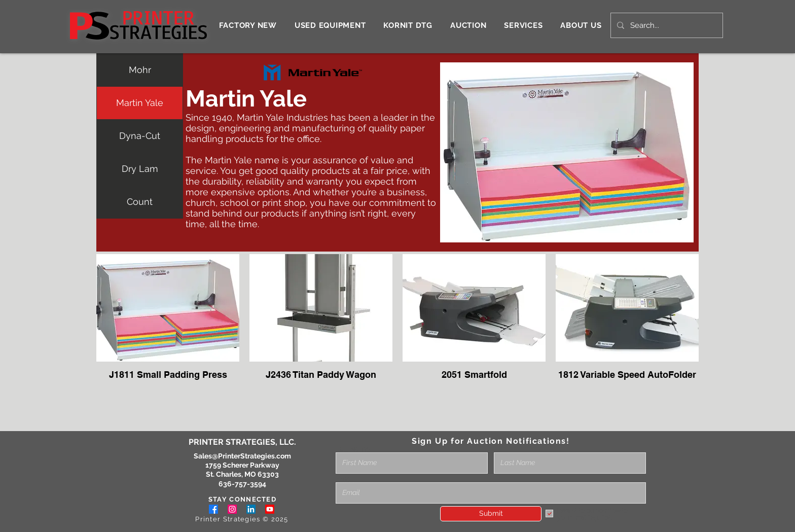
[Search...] (666, 25)
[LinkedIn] (251, 509)
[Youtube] (270, 509)
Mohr (140, 70)
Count (140, 202)
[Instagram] (232, 509)
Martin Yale (140, 103)
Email (345, 479)
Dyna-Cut (140, 136)
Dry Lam (140, 169)
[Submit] (491, 514)
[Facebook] (213, 509)
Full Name (353, 449)
